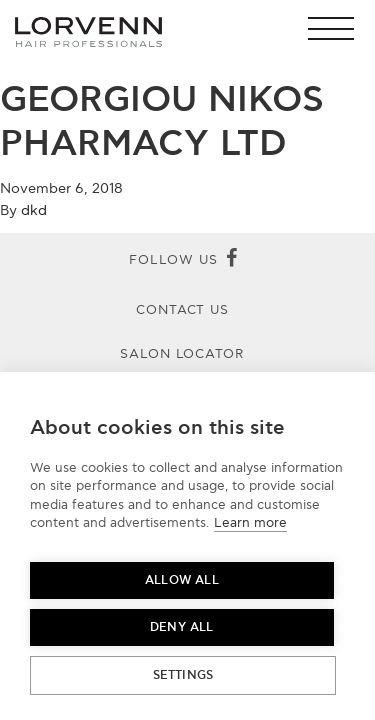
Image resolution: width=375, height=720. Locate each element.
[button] (336, 28)
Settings (183, 675)
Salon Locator (183, 354)
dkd (34, 210)
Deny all (182, 627)
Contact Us (183, 310)
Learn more (250, 523)
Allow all (182, 580)
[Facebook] (232, 260)
